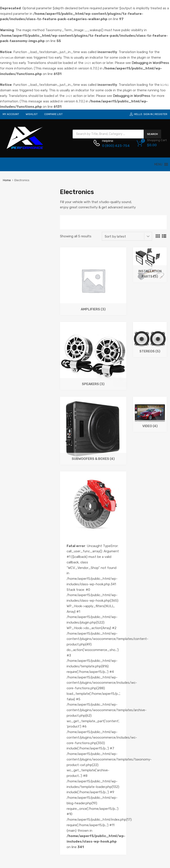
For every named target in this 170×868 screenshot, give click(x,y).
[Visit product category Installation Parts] (150, 280)
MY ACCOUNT (11, 114)
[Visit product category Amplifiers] (93, 313)
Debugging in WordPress (150, 63)
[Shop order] (127, 236)
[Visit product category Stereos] (150, 354)
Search (152, 134)
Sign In (148, 114)
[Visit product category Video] (150, 429)
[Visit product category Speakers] (93, 387)
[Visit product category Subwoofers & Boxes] (93, 462)
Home (7, 180)
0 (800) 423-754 (113, 146)
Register (161, 114)
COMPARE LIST (53, 114)
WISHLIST (32, 114)
